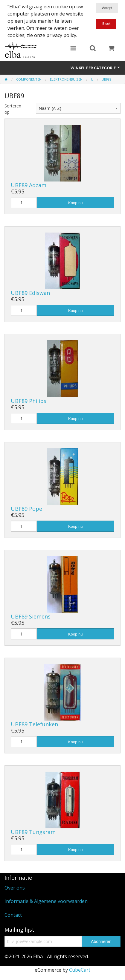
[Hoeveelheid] (24, 203)
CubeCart (80, 970)
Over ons (15, 888)
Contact (13, 915)
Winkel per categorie (96, 68)
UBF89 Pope (26, 509)
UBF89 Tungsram (33, 832)
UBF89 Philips (29, 401)
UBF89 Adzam (29, 185)
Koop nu (75, 203)
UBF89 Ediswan (30, 293)
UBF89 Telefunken (34, 724)
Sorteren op (13, 109)
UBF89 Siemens (31, 616)
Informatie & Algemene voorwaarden (46, 901)
